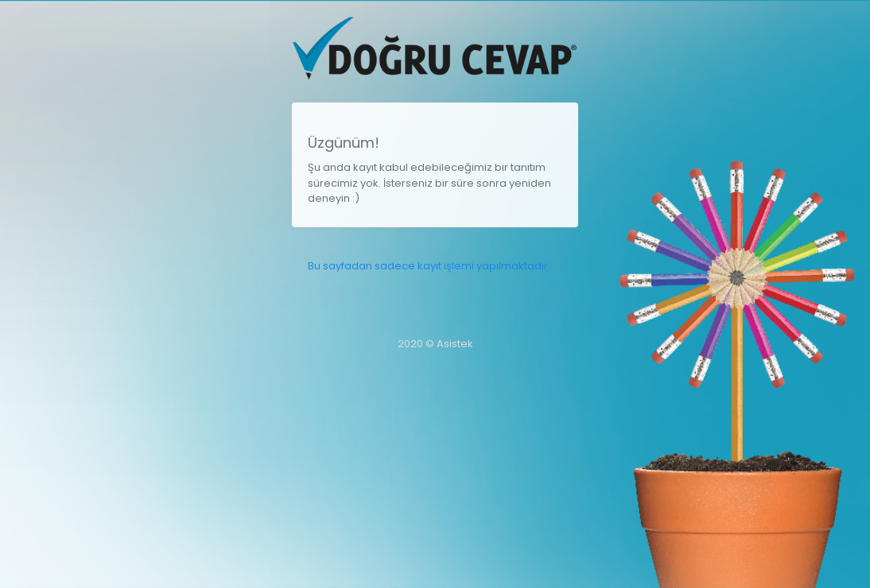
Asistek (455, 344)
